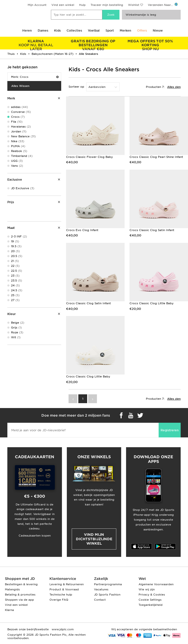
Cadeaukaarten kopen (35, 536)
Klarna (9, 610)
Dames (43, 30)
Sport (110, 30)
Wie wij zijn (147, 589)
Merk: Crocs (35, 77)
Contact (100, 600)
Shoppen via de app (19, 600)
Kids (57, 30)
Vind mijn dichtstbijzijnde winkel (94, 539)
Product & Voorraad (64, 589)
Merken (125, 30)
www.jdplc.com (62, 629)
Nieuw (158, 30)
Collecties (74, 30)
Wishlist (134, 5)
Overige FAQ (59, 600)
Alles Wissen (20, 86)
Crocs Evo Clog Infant (82, 230)
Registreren (170, 430)
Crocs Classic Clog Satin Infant (152, 230)
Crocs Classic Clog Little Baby (152, 303)
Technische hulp (61, 595)
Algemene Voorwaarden (156, 584)
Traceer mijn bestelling (107, 5)
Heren (27, 30)
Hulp (82, 5)
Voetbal (94, 30)
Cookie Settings (150, 600)
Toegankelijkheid (151, 605)
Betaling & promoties (20, 595)
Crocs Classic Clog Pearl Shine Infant (156, 157)
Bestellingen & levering (21, 584)
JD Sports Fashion (107, 595)
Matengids (12, 589)
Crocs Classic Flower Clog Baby (89, 157)
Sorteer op (76, 87)
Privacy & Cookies (152, 595)
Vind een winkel (63, 5)
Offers (142, 30)
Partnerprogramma (108, 584)
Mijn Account (37, 5)
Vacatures (101, 589)
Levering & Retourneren (67, 584)
